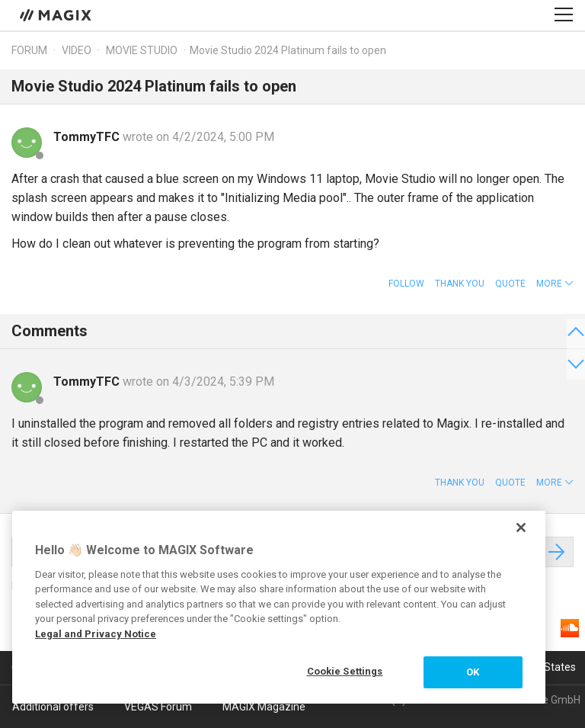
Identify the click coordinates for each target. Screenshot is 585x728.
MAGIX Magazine (264, 707)
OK (473, 672)
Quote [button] (510, 284)
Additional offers (53, 707)
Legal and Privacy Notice (96, 634)
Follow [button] (406, 284)
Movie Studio (142, 50)
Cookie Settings (345, 671)
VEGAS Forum (158, 707)
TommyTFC (88, 137)
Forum (29, 50)
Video (77, 50)
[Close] (521, 528)
